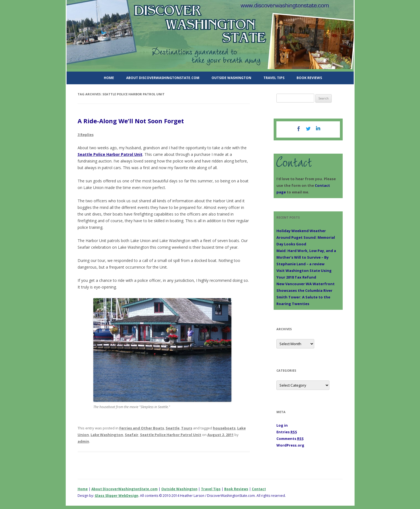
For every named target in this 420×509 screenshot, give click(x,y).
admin (83, 441)
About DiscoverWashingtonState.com (163, 78)
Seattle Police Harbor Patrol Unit (110, 154)
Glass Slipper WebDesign (117, 496)
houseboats (224, 428)
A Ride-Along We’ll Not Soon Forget (131, 121)
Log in (282, 425)
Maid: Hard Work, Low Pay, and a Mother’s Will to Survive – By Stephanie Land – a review (306, 257)
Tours (187, 428)
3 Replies (86, 135)
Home (109, 78)
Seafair (132, 435)
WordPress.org (290, 445)
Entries (287, 432)
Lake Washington (107, 435)
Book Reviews (309, 78)
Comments (290, 439)
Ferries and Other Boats (142, 428)
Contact (259, 489)
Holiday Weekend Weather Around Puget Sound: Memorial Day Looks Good (306, 237)
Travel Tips (274, 78)
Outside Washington (231, 78)
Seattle (173, 428)
